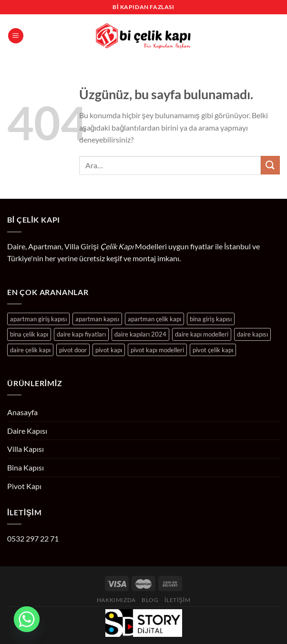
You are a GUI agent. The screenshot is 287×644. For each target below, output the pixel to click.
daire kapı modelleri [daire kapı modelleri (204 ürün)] (202, 334)
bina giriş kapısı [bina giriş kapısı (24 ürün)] (210, 319)
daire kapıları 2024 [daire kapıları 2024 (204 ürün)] (140, 334)
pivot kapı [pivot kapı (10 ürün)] (109, 350)
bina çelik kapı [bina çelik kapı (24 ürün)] (29, 334)
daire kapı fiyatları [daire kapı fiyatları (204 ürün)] (81, 334)
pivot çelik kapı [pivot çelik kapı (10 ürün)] (213, 350)
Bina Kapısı (26, 467)
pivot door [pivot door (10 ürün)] (73, 350)
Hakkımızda (116, 600)
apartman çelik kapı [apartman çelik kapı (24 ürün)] (154, 319)
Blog (150, 600)
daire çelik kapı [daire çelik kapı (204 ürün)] (30, 350)
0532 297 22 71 (33, 538)
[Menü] (16, 36)
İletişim (177, 600)
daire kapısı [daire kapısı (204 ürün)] (252, 334)
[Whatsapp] (27, 619)
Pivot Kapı (24, 486)
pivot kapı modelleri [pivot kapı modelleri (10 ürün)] (157, 350)
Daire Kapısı (27, 431)
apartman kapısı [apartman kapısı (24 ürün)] (97, 319)
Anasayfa (22, 412)
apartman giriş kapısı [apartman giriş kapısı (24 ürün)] (38, 319)
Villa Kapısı (26, 449)
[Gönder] (270, 165)
